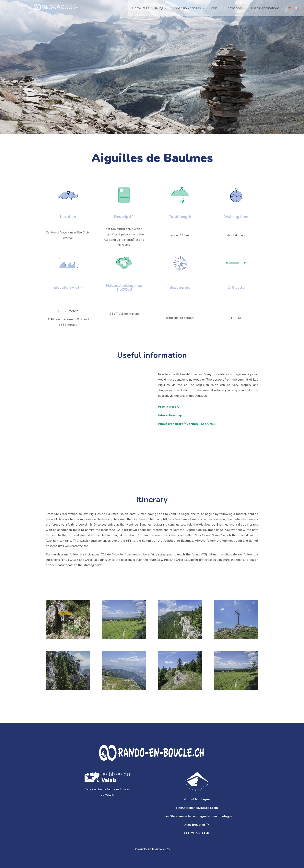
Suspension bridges (186, 8)
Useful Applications (265, 8)
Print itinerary (169, 407)
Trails (213, 8)
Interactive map (170, 415)
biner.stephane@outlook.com (197, 808)
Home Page (141, 8)
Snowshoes (234, 8)
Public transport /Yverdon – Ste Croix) (187, 424)
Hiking (158, 8)
